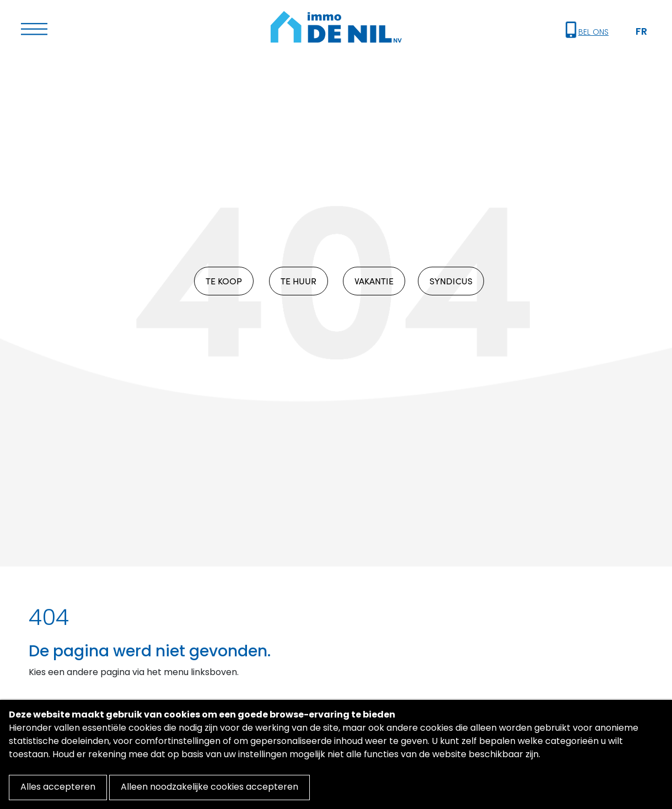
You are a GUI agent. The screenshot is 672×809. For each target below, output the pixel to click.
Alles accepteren (58, 788)
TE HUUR (299, 281)
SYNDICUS (451, 281)
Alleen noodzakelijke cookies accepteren (209, 788)
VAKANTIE (374, 281)
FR (641, 32)
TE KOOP (224, 281)
